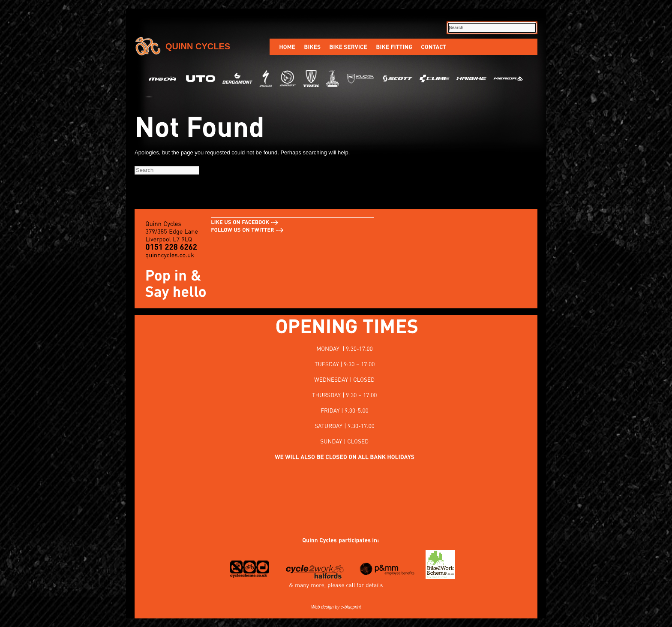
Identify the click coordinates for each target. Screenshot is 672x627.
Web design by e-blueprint (336, 607)
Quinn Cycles (198, 46)
